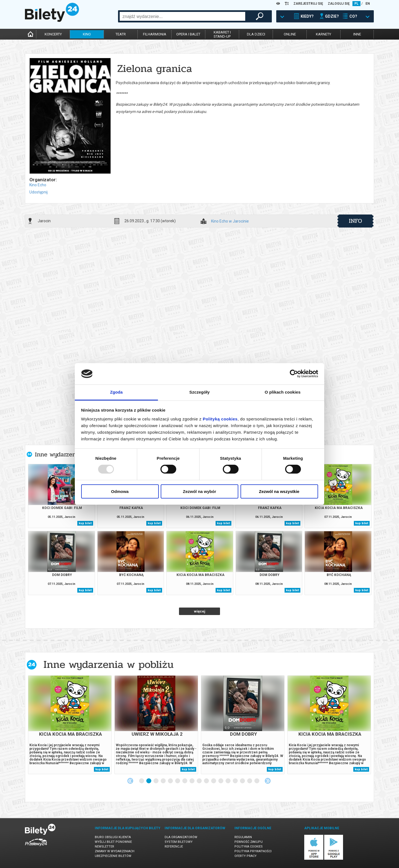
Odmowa (120, 491)
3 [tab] (156, 781)
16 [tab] (250, 781)
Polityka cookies (249, 847)
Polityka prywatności (253, 851)
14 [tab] (236, 781)
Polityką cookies (220, 419)
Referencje (174, 847)
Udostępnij (39, 192)
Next (268, 781)
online (290, 34)
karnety (323, 34)
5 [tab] (171, 781)
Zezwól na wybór (199, 491)
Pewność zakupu (249, 842)
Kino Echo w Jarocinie (230, 221)
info (355, 221)
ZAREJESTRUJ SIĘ (308, 4)
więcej (200, 611)
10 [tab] (207, 781)
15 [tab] (243, 781)
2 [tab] (149, 781)
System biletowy (179, 842)
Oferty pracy (245, 856)
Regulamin (243, 837)
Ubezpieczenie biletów (113, 856)
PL (356, 4)
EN (368, 4)
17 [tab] (257, 781)
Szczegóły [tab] (199, 392)
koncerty (53, 34)
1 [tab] (142, 781)
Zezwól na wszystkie (279, 491)
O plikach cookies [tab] (282, 392)
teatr (121, 34)
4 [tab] (163, 781)
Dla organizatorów (181, 837)
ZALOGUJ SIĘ (339, 4)
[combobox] (182, 16)
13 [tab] (228, 781)
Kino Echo (38, 185)
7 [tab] (185, 781)
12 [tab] (221, 781)
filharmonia (155, 34)
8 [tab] (192, 781)
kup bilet (85, 523)
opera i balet (188, 34)
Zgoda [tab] (116, 392)
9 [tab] (199, 781)
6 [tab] (178, 781)
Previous (130, 781)
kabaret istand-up (222, 34)
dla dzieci (256, 34)
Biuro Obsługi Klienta (113, 837)
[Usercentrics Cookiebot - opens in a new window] (294, 374)
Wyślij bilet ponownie (113, 842)
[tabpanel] (70, 725)
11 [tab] (214, 781)
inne (357, 34)
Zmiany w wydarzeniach (115, 851)
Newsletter (104, 847)
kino (87, 34)
